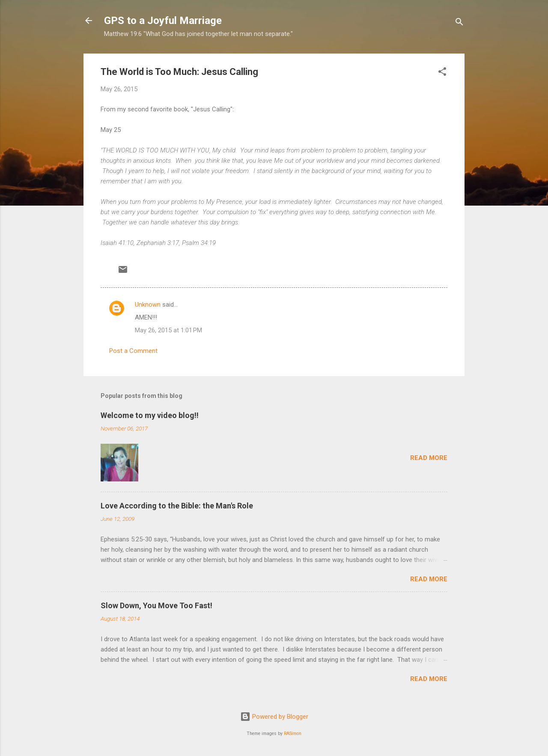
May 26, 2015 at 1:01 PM (168, 330)
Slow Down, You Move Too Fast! (156, 605)
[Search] (459, 23)
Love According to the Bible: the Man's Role (177, 506)
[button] (442, 73)
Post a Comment (133, 351)
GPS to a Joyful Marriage (163, 21)
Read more (429, 458)
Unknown (148, 305)
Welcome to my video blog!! (150, 415)
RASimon (293, 734)
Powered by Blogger (274, 717)
